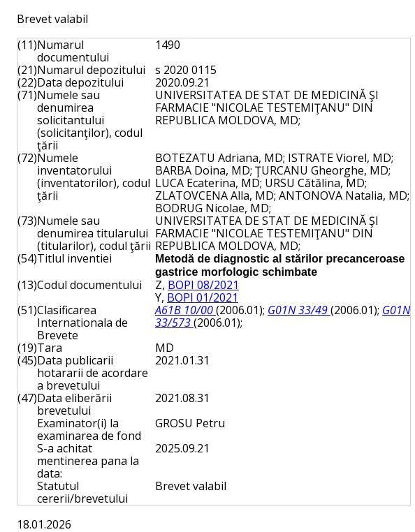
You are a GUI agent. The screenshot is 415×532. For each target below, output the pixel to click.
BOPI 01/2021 (203, 297)
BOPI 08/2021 (203, 285)
